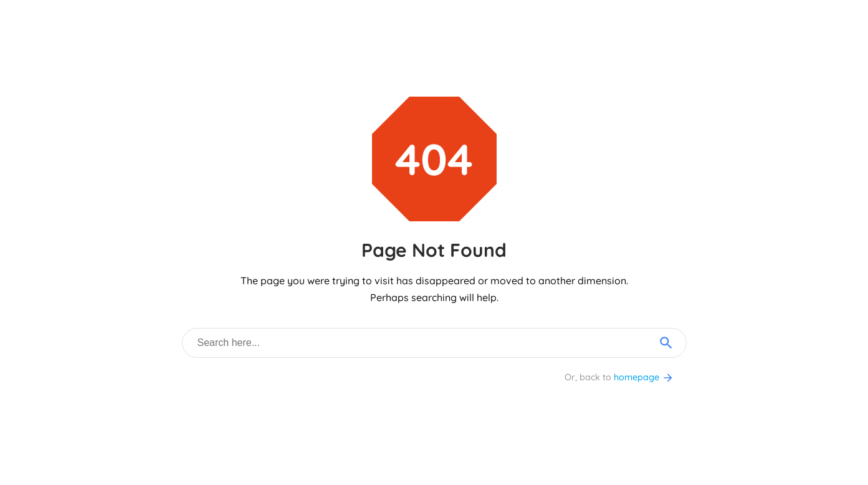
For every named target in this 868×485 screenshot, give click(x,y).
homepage (644, 377)
